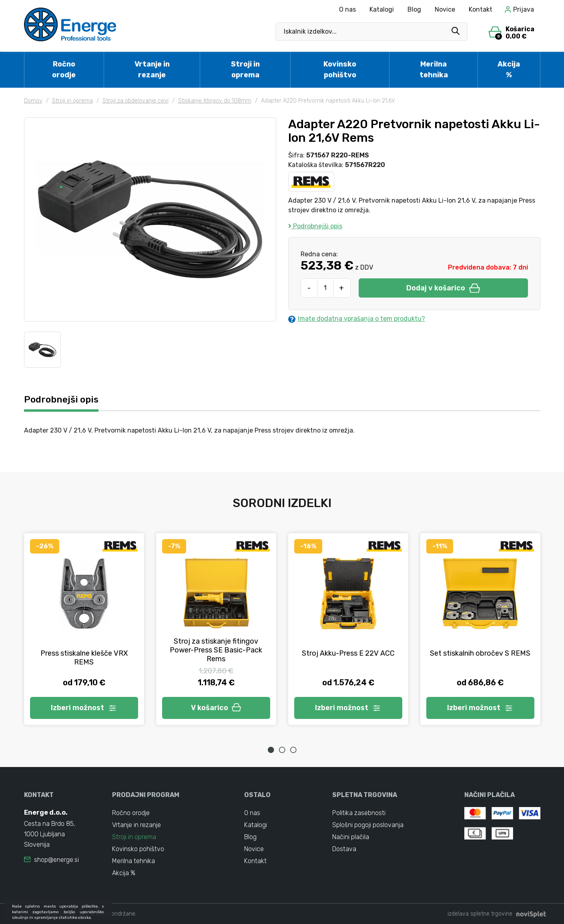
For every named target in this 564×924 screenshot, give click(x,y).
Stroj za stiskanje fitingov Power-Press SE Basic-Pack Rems (216, 650)
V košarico (216, 708)
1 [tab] (271, 750)
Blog (414, 9)
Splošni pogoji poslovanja (368, 825)
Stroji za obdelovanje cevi (135, 101)
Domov (33, 101)
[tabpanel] (84, 629)
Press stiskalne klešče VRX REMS (84, 658)
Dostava (344, 849)
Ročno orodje (64, 69)
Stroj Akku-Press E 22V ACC (348, 653)
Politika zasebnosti (359, 813)
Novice (445, 9)
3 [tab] (293, 750)
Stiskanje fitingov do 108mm (215, 101)
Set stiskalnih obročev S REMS (480, 653)
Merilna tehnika (434, 69)
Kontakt (481, 9)
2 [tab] (282, 750)
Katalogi (382, 9)
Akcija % (509, 69)
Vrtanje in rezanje (152, 69)
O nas (347, 9)
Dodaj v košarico (443, 288)
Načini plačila (351, 837)
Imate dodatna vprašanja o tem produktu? (357, 319)
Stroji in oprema (245, 69)
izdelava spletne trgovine (480, 914)
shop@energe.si (56, 860)
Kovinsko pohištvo (340, 69)
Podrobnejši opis (315, 226)
